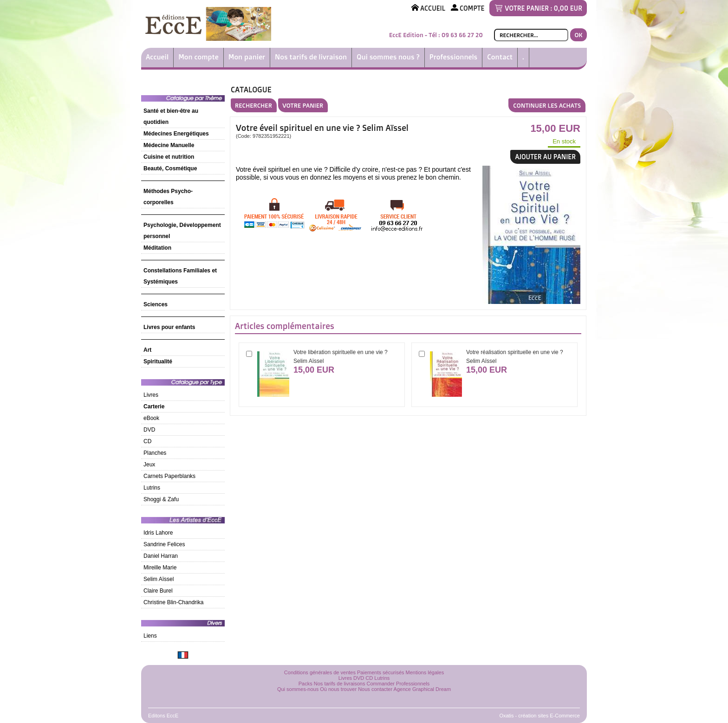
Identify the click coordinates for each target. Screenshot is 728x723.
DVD (149, 430)
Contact (500, 57)
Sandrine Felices (164, 544)
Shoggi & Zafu (161, 499)
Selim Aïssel (159, 579)
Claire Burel (158, 591)
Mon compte (198, 57)
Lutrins (152, 488)
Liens (150, 636)
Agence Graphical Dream (422, 689)
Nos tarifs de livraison (311, 57)
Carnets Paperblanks (169, 476)
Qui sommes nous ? (388, 57)
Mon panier (247, 57)
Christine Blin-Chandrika (173, 602)
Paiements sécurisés (381, 672)
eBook (151, 418)
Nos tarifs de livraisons (340, 684)
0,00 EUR (568, 8)
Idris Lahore (158, 533)
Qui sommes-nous (298, 689)
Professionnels (453, 57)
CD (147, 441)
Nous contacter (375, 689)
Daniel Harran (161, 556)
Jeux (149, 465)
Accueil (157, 57)
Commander (381, 684)
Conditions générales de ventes (320, 672)
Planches (155, 453)
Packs (305, 684)
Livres (151, 395)
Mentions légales (425, 672)
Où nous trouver (338, 689)
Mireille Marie (160, 568)
